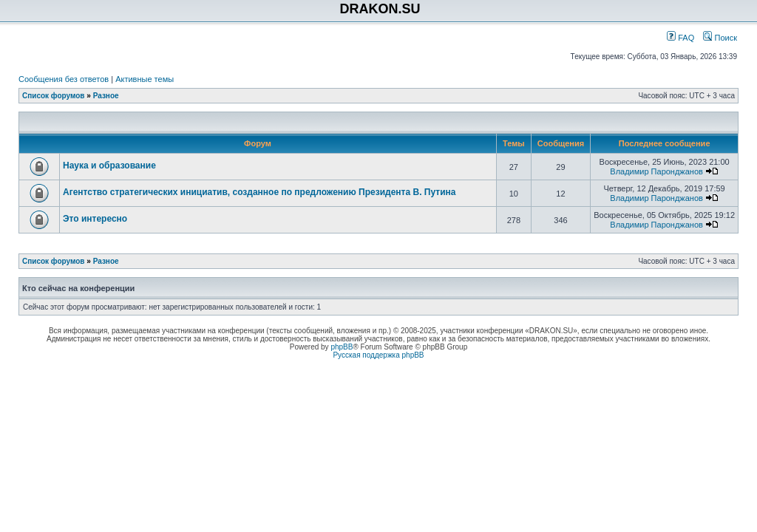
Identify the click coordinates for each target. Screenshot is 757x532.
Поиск (720, 38)
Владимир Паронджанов (656, 171)
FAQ (680, 38)
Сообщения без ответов (64, 79)
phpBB (342, 347)
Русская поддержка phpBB (378, 355)
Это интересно (95, 219)
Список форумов (54, 96)
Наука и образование (109, 166)
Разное (106, 96)
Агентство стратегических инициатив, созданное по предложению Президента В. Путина (259, 192)
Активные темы (145, 79)
